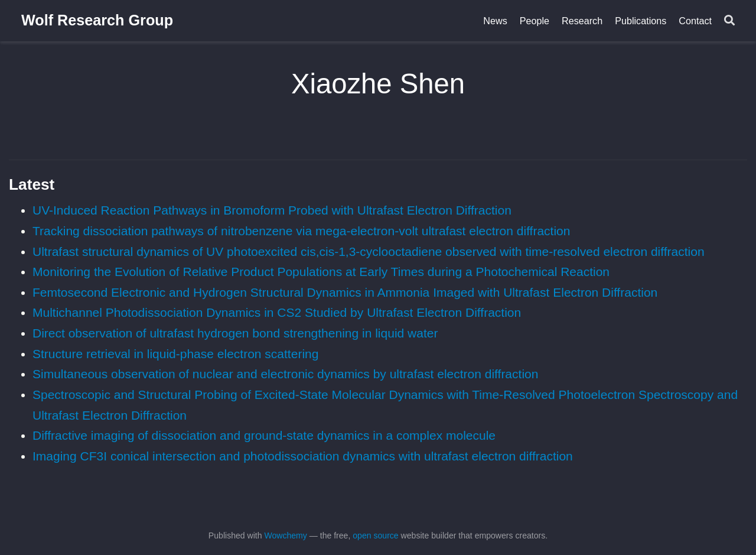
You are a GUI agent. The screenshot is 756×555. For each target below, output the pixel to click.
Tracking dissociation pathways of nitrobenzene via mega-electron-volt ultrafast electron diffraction (301, 231)
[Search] (729, 21)
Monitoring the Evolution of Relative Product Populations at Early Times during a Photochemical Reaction (321, 272)
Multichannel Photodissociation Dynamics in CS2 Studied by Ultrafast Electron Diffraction (277, 312)
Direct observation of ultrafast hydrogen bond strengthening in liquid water (235, 333)
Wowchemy (285, 535)
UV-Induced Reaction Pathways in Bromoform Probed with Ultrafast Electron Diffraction (272, 210)
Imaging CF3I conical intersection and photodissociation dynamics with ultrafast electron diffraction (303, 456)
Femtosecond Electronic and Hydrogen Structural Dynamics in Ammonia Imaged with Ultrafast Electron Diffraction (345, 292)
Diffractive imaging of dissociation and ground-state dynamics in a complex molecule (264, 435)
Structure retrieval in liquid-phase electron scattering (175, 354)
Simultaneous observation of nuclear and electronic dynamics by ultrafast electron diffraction (285, 374)
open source (375, 535)
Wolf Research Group (97, 20)
